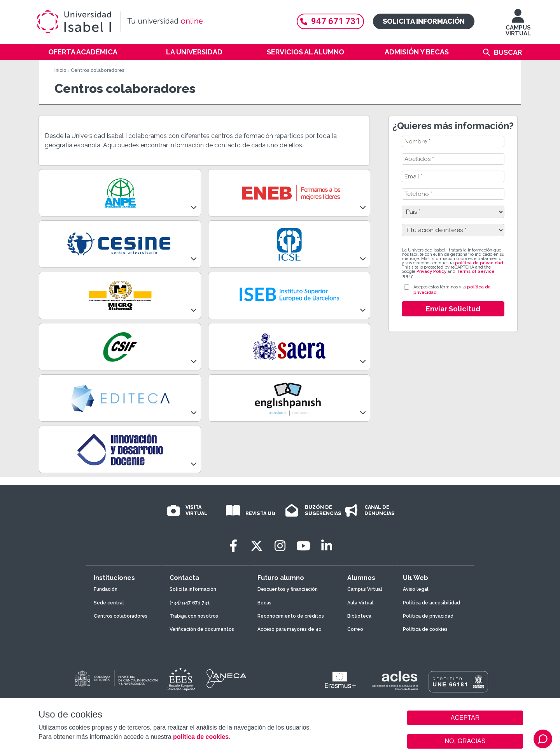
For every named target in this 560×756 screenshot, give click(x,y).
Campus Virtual (365, 589)
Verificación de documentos (202, 629)
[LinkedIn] (327, 546)
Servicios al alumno (305, 52)
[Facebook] (233, 546)
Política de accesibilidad (431, 603)
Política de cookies (425, 629)
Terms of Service (476, 271)
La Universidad (194, 52)
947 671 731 (330, 21)
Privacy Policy (431, 271)
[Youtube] (303, 546)
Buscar (508, 52)
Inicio (60, 70)
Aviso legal (416, 589)
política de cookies (201, 737)
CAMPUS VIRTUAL (518, 26)
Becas (264, 603)
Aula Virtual (360, 603)
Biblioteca (359, 616)
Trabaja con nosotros (194, 616)
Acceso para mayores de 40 (290, 629)
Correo (355, 629)
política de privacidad (479, 263)
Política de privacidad (428, 616)
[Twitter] (257, 546)
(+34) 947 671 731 (190, 603)
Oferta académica (83, 52)
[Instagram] (280, 546)
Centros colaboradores (121, 616)
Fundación (106, 589)
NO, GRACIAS (465, 741)
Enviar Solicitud (453, 309)
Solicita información (424, 21)
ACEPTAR (465, 718)
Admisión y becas (417, 52)
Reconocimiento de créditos (291, 616)
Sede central (109, 603)
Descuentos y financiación (288, 589)
